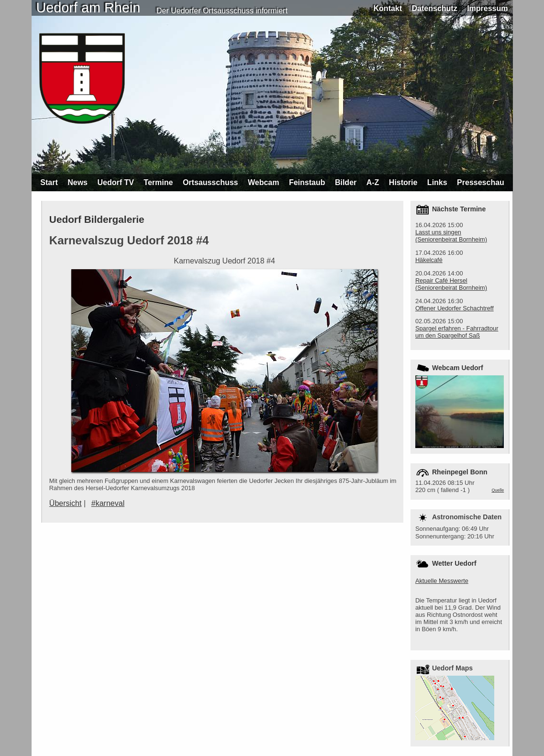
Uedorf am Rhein (89, 8)
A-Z (373, 182)
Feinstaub (307, 182)
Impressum (487, 8)
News (78, 182)
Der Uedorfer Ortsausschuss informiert (222, 11)
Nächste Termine (459, 209)
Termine (158, 182)
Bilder (346, 182)
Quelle (498, 490)
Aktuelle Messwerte (442, 581)
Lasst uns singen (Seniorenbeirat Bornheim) (451, 236)
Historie (403, 182)
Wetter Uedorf (454, 563)
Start (49, 182)
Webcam (264, 182)
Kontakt (388, 8)
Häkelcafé (429, 260)
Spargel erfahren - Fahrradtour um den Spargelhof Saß (457, 332)
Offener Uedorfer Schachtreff (455, 308)
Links (437, 182)
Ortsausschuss (211, 182)
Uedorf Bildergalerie (97, 219)
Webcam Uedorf (458, 368)
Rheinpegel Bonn (460, 472)
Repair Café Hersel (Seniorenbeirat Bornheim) (451, 284)
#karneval (108, 503)
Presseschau (481, 182)
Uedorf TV (115, 182)
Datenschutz (435, 8)
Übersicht (66, 503)
